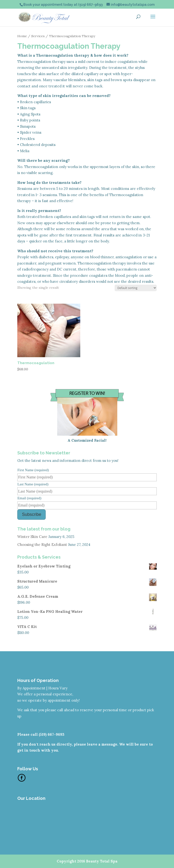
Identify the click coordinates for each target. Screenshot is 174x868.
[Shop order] (136, 288)
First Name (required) (33, 470)
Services (38, 36)
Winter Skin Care (32, 537)
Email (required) (29, 498)
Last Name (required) (33, 484)
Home (22, 36)
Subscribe (31, 514)
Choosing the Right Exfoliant (42, 545)
